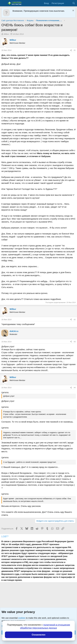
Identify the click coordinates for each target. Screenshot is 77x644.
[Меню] (4, 3)
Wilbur (6, 34)
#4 (75, 388)
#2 (75, 320)
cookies (22, 618)
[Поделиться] (71, 50)
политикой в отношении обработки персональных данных (45, 626)
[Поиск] (74, 3)
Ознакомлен (38, 635)
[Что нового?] (68, 3)
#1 (75, 50)
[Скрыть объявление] (73, 11)
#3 (75, 342)
